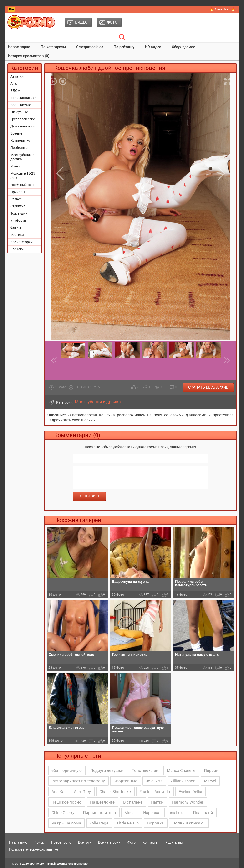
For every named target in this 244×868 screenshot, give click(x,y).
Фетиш (16, 228)
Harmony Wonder (188, 802)
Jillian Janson (183, 781)
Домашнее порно (24, 126)
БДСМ (15, 91)
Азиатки (17, 76)
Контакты (150, 842)
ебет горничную (67, 770)
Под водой (203, 813)
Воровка (155, 823)
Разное (16, 199)
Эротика (17, 235)
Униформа (19, 220)
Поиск (39, 842)
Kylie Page (99, 823)
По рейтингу (124, 47)
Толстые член (145, 770)
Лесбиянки (19, 148)
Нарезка (151, 813)
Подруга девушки (107, 770)
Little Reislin (128, 823)
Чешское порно (66, 802)
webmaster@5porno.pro (72, 864)
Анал (14, 83)
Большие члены (23, 105)
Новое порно (19, 47)
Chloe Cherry (63, 813)
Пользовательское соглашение (33, 849)
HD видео (153, 47)
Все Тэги (17, 249)
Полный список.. (189, 823)
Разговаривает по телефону (78, 781)
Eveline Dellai (190, 792)
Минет (15, 166)
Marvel (210, 781)
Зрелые (16, 133)
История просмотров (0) (29, 56)
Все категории (22, 242)
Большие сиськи (23, 98)
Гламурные (19, 112)
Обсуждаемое (183, 47)
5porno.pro (37, 864)
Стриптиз (18, 206)
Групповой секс (23, 119)
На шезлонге (102, 802)
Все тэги (85, 842)
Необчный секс (22, 185)
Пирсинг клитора (99, 813)
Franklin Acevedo (155, 792)
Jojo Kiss (154, 781)
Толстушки (19, 213)
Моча (130, 813)
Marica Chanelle (181, 770)
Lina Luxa (176, 813)
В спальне (133, 802)
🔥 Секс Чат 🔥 (222, 9)
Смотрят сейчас (90, 47)
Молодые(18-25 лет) (23, 176)
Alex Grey (82, 792)
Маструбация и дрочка (22, 157)
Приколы (18, 192)
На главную (18, 842)
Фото (132, 842)
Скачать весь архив (208, 387)
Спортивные (125, 781)
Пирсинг (212, 770)
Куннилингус (20, 141)
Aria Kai (58, 792)
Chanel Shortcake (115, 792)
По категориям (53, 47)
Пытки (157, 802)
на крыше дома (66, 823)
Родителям (174, 842)
